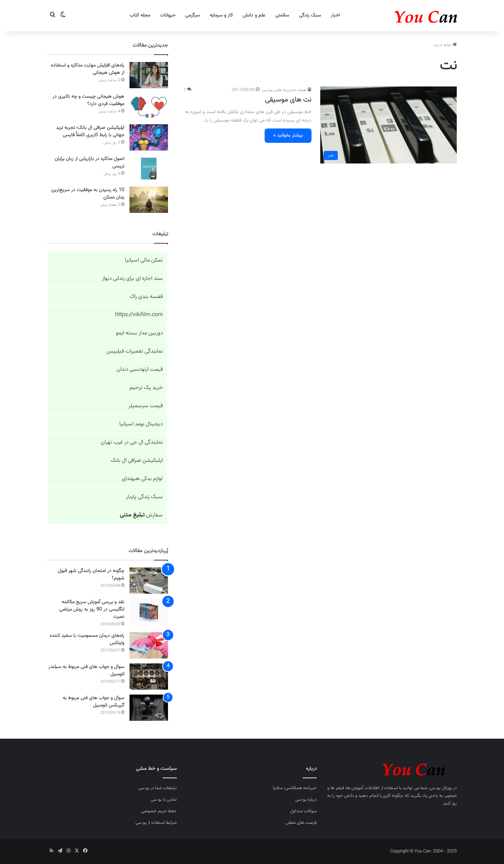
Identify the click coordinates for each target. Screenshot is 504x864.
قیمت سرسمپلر (146, 406)
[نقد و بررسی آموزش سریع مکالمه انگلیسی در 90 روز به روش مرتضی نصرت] (149, 612)
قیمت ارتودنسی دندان (140, 370)
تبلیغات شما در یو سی (157, 788)
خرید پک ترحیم (146, 388)
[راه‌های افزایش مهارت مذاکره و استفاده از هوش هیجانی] (149, 75)
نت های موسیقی (288, 100)
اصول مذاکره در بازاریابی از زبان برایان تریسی (89, 163)
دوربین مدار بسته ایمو (139, 333)
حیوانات (168, 15)
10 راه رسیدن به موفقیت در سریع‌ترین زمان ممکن (88, 194)
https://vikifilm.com (139, 315)
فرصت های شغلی (301, 823)
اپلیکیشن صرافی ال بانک (137, 461)
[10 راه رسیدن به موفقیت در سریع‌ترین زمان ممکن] (149, 200)
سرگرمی (192, 15)
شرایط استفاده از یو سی (156, 823)
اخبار (335, 15)
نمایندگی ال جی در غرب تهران (132, 442)
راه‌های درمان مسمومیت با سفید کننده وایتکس (87, 639)
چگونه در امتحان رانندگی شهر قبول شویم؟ (91, 575)
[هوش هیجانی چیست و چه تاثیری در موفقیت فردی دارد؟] (149, 106)
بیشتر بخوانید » (288, 135)
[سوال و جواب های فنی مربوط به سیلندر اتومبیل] (149, 677)
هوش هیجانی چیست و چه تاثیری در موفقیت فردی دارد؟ (88, 100)
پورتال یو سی (441, 788)
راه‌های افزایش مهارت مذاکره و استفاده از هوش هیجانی (87, 69)
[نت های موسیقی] (388, 125)
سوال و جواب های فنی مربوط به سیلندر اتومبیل (86, 671)
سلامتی (282, 15)
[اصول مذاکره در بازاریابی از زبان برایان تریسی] (149, 169)
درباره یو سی (306, 800)
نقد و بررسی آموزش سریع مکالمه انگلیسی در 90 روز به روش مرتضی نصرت (92, 609)
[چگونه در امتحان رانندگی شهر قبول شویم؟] (149, 581)
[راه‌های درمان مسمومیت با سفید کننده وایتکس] (149, 645)
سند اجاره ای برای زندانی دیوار (132, 278)
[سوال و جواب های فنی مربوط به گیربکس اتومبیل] (149, 708)
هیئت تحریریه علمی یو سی (284, 90)
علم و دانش (254, 15)
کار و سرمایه (221, 15)
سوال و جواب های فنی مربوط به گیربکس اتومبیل (93, 702)
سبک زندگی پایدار (144, 497)
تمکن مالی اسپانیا (144, 260)
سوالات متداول (303, 811)
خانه (450, 45)
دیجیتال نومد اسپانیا (141, 424)
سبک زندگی (310, 15)
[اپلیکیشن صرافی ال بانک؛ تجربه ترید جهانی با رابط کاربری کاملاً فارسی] (149, 137)
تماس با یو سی (164, 800)
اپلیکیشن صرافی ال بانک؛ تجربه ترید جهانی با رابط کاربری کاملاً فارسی (90, 131)
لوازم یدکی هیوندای (142, 479)
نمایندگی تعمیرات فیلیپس (135, 351)
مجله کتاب (140, 15)
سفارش (141, 515)
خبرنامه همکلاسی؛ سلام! (295, 788)
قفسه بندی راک (146, 297)
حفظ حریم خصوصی (159, 811)
